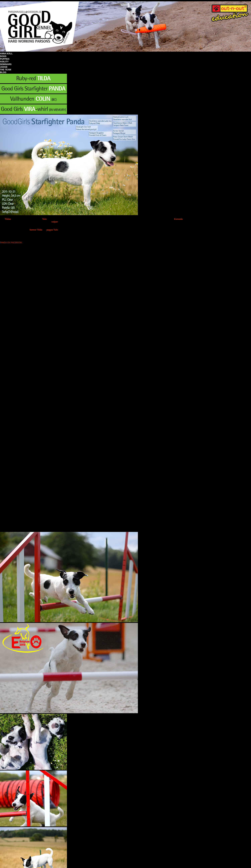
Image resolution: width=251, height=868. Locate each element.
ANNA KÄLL (6, 54)
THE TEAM (6, 70)
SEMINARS (6, 64)
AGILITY (4, 62)
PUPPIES (5, 59)
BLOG (3, 72)
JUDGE (4, 67)
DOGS (3, 56)
